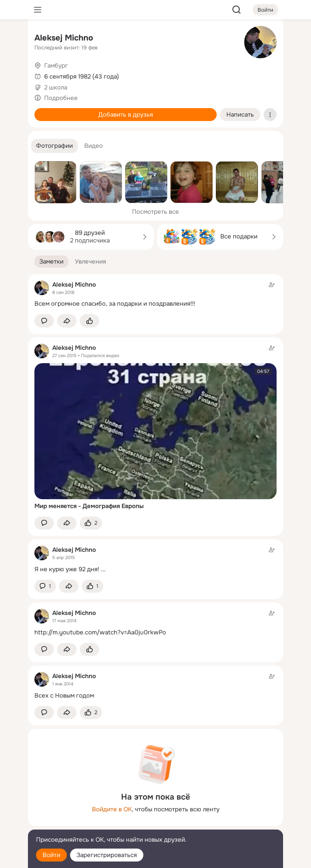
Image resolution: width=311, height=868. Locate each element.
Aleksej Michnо (64, 38)
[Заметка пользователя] (155, 294)
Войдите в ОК (112, 809)
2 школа (56, 87)
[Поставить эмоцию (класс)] (89, 321)
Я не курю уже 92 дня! (67, 569)
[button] (54, 146)
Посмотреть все (155, 212)
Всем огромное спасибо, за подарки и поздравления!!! (115, 304)
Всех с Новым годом (64, 696)
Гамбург (56, 66)
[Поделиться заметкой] (67, 321)
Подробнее (61, 98)
